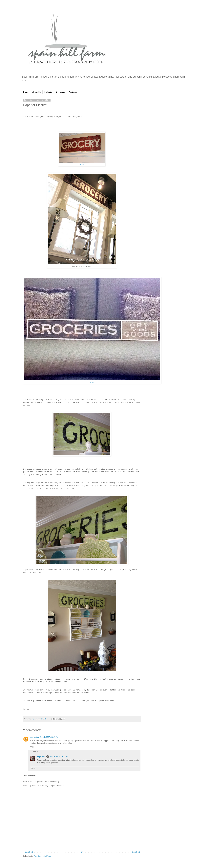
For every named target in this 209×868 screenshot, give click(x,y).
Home (26, 92)
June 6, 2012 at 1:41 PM (59, 757)
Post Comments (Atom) (42, 856)
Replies (35, 752)
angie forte (41, 757)
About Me (36, 92)
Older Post (136, 852)
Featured (73, 92)
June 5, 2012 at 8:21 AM (49, 737)
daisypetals (35, 737)
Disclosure (60, 92)
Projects (48, 92)
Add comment (30, 776)
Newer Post (28, 852)
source (82, 165)
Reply (32, 747)
